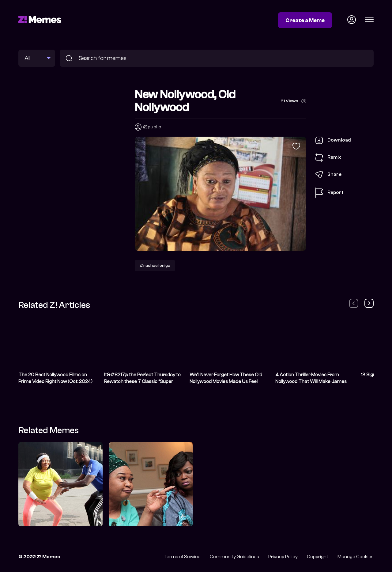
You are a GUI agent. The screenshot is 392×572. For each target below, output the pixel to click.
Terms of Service (182, 557)
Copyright (318, 557)
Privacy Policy (283, 557)
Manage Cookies (356, 557)
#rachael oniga (155, 265)
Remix (328, 157)
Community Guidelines (234, 557)
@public (152, 127)
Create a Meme (305, 20)
